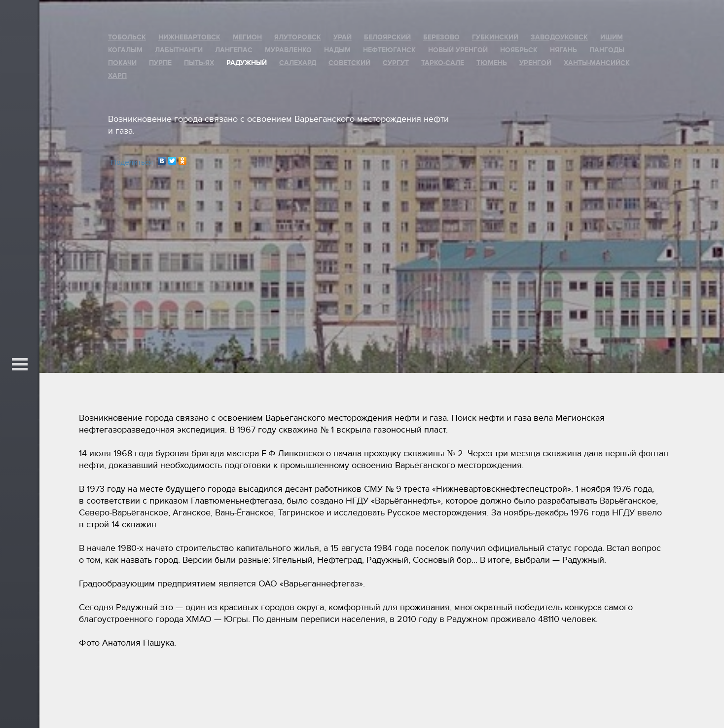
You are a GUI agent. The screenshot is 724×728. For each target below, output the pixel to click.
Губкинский (495, 37)
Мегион (247, 37)
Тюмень (492, 63)
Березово (441, 37)
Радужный (247, 63)
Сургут (396, 63)
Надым (337, 50)
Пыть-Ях (199, 63)
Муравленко (288, 50)
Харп (117, 76)
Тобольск (127, 37)
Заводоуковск (559, 37)
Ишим (612, 37)
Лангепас (234, 50)
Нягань (563, 50)
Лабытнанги (179, 50)
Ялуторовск (298, 37)
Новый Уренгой (458, 50)
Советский (349, 63)
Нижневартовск (189, 37)
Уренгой (535, 63)
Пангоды (607, 50)
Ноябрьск (519, 50)
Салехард (298, 63)
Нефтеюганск (389, 50)
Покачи (122, 63)
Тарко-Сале (443, 63)
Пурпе (160, 63)
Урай (343, 37)
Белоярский (387, 37)
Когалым (125, 50)
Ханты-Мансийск (597, 63)
